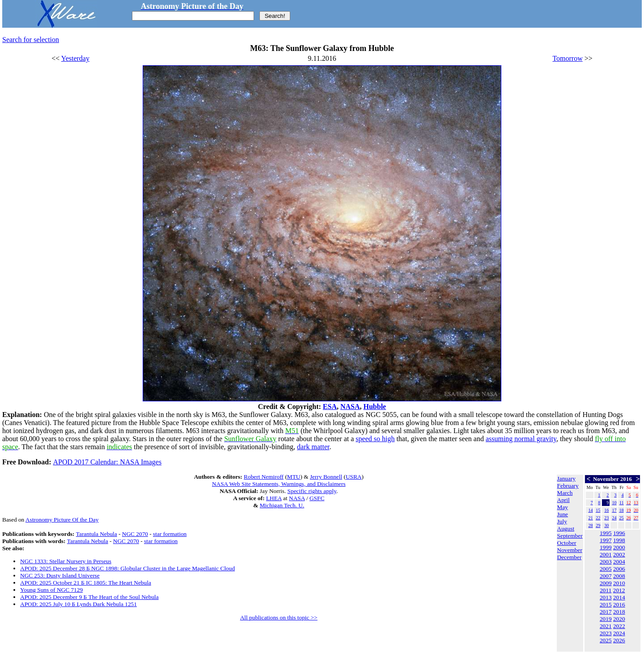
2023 (606, 633)
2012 (619, 590)
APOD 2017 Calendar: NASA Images (107, 462)
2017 (606, 612)
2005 (606, 569)
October (567, 543)
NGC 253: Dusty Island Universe (60, 575)
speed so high (375, 439)
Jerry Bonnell (326, 477)
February (568, 486)
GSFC (317, 498)
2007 (606, 576)
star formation (170, 534)
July (562, 521)
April (563, 500)
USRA (354, 477)
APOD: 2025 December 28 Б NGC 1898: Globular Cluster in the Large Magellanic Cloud (127, 568)
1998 (619, 540)
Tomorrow (567, 58)
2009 (606, 583)
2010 (619, 583)
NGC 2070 (135, 534)
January (566, 478)
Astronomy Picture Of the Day (62, 520)
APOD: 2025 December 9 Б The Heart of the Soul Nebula (89, 597)
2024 (619, 633)
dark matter (313, 447)
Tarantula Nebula (97, 534)
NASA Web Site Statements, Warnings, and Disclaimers (279, 484)
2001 (606, 554)
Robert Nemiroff (264, 477)
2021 (606, 626)
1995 (606, 533)
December (570, 557)
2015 (606, 605)
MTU (294, 477)
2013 (606, 597)
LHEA (274, 498)
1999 (606, 547)
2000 (619, 547)
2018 (619, 612)
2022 (619, 626)
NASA (350, 407)
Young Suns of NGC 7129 (51, 590)
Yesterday (75, 58)
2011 (606, 590)
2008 (619, 576)
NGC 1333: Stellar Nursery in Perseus (66, 561)
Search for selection (31, 40)
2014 (619, 597)
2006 (619, 569)
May (563, 507)
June (563, 514)
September (570, 536)
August (566, 529)
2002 (619, 554)
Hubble (375, 407)
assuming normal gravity (521, 439)
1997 (606, 540)
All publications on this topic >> (279, 617)
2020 (619, 619)
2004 (619, 562)
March (565, 493)
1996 (619, 533)
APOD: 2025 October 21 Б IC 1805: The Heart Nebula (86, 583)
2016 (619, 605)
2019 (606, 619)
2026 (619, 640)
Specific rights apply (312, 491)
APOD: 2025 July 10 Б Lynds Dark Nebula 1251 (78, 604)
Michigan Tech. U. (282, 505)
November (570, 550)
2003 (606, 562)
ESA (330, 407)
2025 (606, 640)
